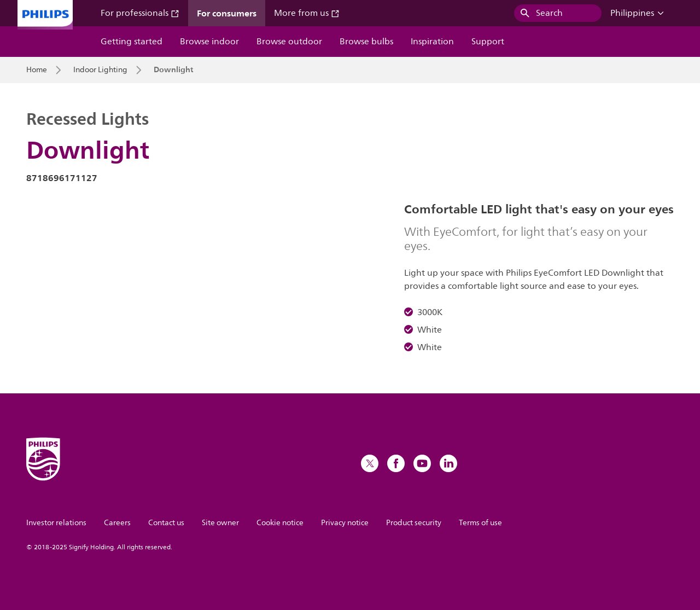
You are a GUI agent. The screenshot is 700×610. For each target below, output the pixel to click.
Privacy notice (345, 523)
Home (37, 70)
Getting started (132, 42)
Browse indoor (209, 42)
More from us (307, 13)
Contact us (166, 523)
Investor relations (56, 523)
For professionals (140, 13)
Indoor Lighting (100, 70)
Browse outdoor (289, 42)
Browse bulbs (366, 42)
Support (488, 42)
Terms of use (480, 523)
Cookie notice (280, 523)
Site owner (220, 523)
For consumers (227, 13)
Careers (117, 523)
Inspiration (432, 42)
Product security (414, 523)
